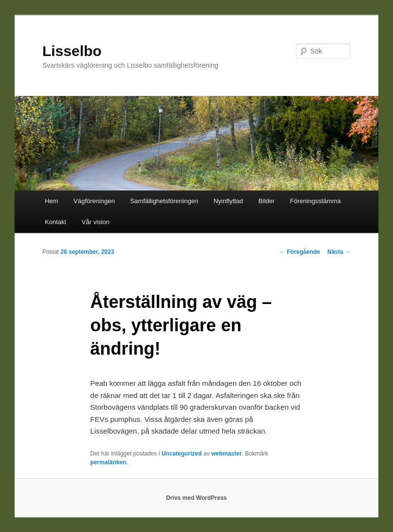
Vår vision (95, 222)
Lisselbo (72, 51)
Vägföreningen (94, 201)
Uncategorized (182, 454)
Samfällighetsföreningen (164, 201)
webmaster (226, 454)
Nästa (339, 252)
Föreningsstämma (315, 201)
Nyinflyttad (228, 201)
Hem (51, 201)
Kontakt (56, 222)
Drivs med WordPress (197, 498)
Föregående (300, 252)
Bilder (266, 201)
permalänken (108, 462)
